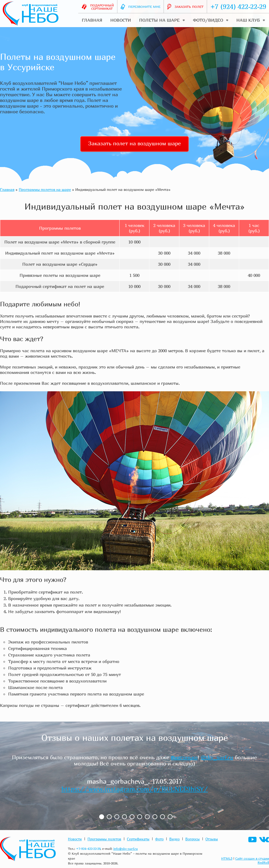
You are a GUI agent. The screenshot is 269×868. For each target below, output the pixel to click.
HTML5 (227, 858)
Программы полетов (104, 839)
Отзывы (212, 839)
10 (170, 817)
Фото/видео (211, 20)
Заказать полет (185, 7)
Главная (92, 20)
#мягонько (184, 757)
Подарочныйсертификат (98, 7)
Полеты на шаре (162, 20)
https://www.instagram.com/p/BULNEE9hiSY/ (135, 789)
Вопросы (193, 839)
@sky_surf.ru (217, 757)
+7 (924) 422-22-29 (238, 7)
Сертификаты (138, 839)
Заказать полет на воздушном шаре (135, 143)
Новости (121, 20)
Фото (159, 839)
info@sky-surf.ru (126, 849)
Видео (174, 839)
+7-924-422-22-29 (88, 849)
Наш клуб (251, 20)
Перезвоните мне (140, 7)
